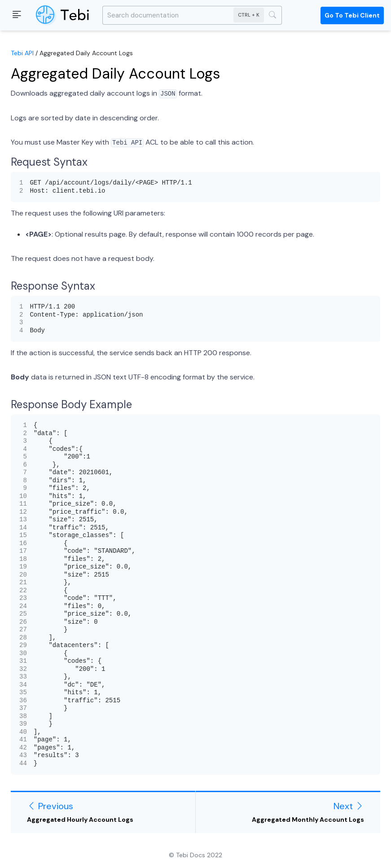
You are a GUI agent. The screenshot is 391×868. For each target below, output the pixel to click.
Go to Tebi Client (352, 15)
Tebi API (22, 53)
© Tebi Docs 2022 (195, 855)
